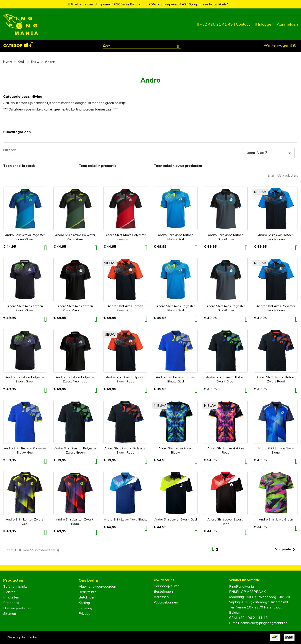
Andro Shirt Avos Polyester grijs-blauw (226, 308)
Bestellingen (163, 591)
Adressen (161, 597)
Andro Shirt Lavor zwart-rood (226, 522)
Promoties (11, 603)
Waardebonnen (166, 602)
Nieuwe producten (17, 608)
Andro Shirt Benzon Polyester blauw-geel (25, 450)
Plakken (9, 592)
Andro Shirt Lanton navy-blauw (276, 450)
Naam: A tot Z (269, 153)
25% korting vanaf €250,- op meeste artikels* (187, 4)
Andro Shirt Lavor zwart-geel (176, 519)
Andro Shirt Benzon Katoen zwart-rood (276, 379)
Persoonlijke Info (167, 586)
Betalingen (87, 597)
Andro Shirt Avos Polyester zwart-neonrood (75, 379)
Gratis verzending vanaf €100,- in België (105, 4)
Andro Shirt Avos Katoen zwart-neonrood (75, 308)
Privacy (84, 613)
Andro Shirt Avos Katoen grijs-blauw (226, 237)
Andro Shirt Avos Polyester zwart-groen (25, 379)
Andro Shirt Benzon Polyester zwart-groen (75, 450)
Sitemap (10, 613)
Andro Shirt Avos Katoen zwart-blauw (276, 237)
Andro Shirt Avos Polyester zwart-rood (125, 379)
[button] (19, 46)
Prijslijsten (11, 597)
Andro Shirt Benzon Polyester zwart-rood (125, 450)
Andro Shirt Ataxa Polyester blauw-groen (25, 237)
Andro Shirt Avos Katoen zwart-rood (125, 308)
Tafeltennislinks (15, 586)
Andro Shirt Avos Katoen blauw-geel (176, 237)
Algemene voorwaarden (97, 586)
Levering (85, 608)
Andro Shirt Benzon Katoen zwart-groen (226, 379)
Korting (84, 603)
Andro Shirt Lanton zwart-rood (75, 522)
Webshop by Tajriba (22, 637)
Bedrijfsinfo (87, 592)
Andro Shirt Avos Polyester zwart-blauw (276, 308)
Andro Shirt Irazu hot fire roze (226, 450)
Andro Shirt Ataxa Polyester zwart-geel (75, 237)
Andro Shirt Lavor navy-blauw (125, 519)
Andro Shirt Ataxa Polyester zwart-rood (125, 237)
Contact (243, 24)
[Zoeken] (142, 46)
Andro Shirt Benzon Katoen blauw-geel (176, 379)
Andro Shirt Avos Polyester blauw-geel (176, 308)
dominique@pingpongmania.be (264, 623)
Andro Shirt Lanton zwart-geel (25, 522)
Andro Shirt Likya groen (276, 519)
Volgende (286, 550)
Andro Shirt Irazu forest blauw (176, 450)
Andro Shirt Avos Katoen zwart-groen (25, 308)
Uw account (164, 580)
